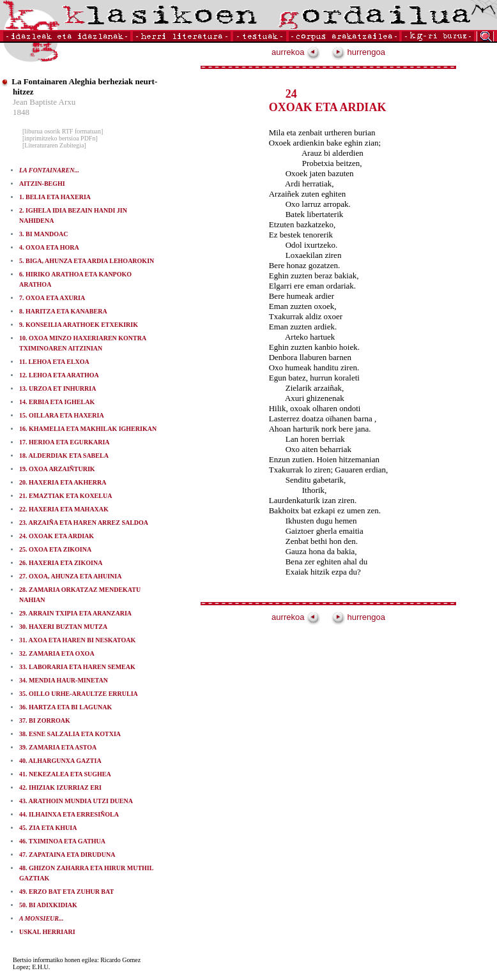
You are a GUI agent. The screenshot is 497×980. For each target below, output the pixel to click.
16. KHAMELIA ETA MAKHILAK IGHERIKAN (88, 429)
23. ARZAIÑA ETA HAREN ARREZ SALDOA (84, 523)
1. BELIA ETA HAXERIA (55, 197)
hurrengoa (358, 52)
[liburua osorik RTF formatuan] (63, 131)
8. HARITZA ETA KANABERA (63, 311)
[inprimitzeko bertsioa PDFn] (60, 138)
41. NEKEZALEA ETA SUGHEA (65, 774)
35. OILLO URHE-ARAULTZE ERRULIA (79, 694)
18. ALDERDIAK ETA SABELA (64, 456)
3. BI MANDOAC (43, 234)
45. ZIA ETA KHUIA (48, 828)
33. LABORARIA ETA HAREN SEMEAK (77, 667)
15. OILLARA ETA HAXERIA (62, 415)
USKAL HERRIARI (47, 932)
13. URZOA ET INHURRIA (57, 388)
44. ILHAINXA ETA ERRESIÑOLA (69, 814)
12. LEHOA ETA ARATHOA (59, 375)
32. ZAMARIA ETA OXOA (57, 653)
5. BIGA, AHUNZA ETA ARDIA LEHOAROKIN (87, 261)
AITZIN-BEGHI (42, 184)
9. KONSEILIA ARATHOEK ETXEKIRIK (79, 325)
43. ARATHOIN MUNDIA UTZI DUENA (76, 801)
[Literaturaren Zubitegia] (54, 145)
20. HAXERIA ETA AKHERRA (63, 482)
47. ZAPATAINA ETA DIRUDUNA (67, 855)
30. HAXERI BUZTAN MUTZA (63, 627)
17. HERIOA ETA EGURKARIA (65, 442)
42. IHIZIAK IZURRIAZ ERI (60, 788)
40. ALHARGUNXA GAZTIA (60, 761)
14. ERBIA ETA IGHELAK (57, 402)
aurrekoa (296, 52)
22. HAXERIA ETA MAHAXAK (64, 509)
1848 (21, 112)
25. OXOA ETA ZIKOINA (55, 549)
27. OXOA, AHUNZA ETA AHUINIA (70, 576)
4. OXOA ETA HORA (49, 247)
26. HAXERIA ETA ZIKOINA (61, 563)
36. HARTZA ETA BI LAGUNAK (65, 707)
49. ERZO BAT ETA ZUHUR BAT (66, 892)
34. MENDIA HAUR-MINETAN (64, 680)
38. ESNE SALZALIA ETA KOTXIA (70, 734)
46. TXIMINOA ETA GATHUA (62, 841)
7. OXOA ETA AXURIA (52, 298)
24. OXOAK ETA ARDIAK (57, 536)
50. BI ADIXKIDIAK (48, 905)
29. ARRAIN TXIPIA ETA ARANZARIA (75, 613)
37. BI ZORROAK (45, 720)
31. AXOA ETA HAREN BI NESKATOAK (77, 640)
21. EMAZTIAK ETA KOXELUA (65, 496)
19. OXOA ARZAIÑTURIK (57, 469)
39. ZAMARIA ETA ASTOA (58, 747)
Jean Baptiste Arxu (44, 102)
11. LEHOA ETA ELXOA (54, 362)
